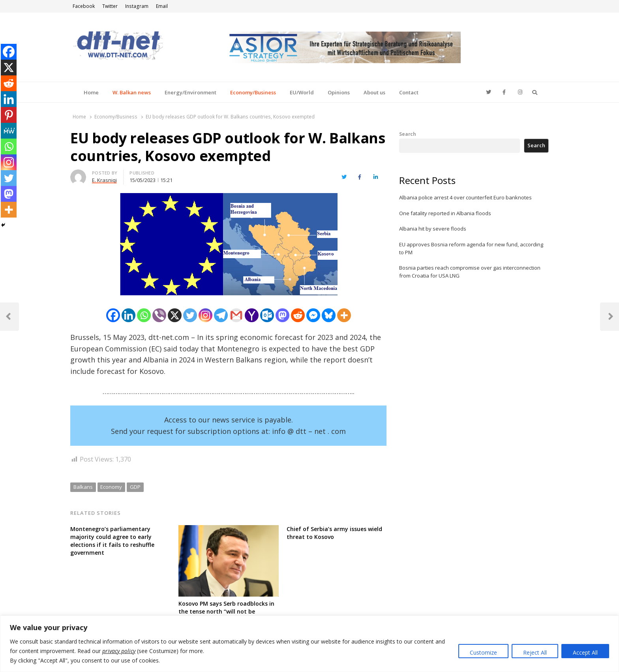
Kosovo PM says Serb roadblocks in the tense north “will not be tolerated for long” (226, 611)
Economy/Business (253, 92)
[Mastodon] (282, 315)
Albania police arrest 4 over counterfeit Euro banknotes (465, 197)
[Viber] (159, 315)
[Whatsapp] (144, 315)
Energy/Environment (190, 92)
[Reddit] (298, 315)
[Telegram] (221, 315)
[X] (175, 315)
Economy (111, 487)
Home (91, 92)
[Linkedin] (128, 315)
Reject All (535, 652)
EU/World (302, 92)
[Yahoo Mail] (252, 315)
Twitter (110, 6)
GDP (135, 487)
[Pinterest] (9, 115)
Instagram (137, 6)
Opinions (339, 92)
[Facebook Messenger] (313, 315)
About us (374, 92)
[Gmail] (236, 315)
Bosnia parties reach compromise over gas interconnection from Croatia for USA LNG (470, 272)
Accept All (585, 652)
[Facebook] (113, 315)
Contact (409, 92)
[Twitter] (190, 315)
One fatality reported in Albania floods (445, 213)
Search (408, 134)
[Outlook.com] (267, 315)
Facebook (84, 6)
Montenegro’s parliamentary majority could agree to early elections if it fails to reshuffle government (112, 541)
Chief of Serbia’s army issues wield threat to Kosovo (334, 533)
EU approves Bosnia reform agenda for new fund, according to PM (471, 248)
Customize (483, 652)
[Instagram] (205, 315)
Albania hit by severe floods (433, 229)
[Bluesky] (329, 315)
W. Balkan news (132, 92)
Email (162, 6)
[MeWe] (9, 131)
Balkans (83, 487)
